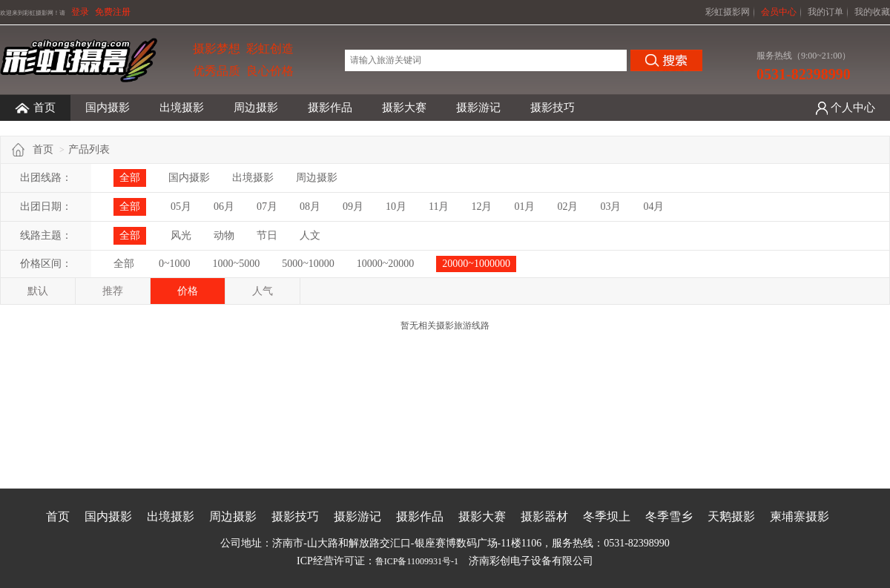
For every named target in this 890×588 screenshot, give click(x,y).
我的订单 (825, 12)
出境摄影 (182, 108)
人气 (263, 291)
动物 (224, 235)
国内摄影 (108, 108)
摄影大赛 (404, 108)
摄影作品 (330, 108)
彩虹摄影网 (728, 12)
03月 (610, 207)
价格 (188, 291)
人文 (310, 235)
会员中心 (779, 12)
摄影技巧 (553, 108)
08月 (310, 207)
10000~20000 (386, 264)
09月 (353, 207)
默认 (38, 291)
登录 (80, 12)
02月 (567, 207)
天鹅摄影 (731, 516)
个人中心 (853, 108)
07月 (267, 207)
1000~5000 (237, 264)
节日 (267, 235)
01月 (524, 207)
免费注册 (113, 12)
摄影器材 (544, 516)
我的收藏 (872, 12)
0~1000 (175, 264)
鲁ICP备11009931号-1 (417, 561)
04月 (653, 207)
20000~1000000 (476, 264)
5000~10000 (308, 264)
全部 (130, 178)
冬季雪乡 (669, 516)
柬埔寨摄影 (800, 516)
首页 (35, 108)
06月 (224, 207)
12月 (481, 207)
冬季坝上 (607, 516)
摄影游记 (478, 108)
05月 (181, 207)
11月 (439, 207)
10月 (396, 207)
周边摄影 (256, 108)
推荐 (113, 291)
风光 (181, 235)
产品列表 (89, 149)
